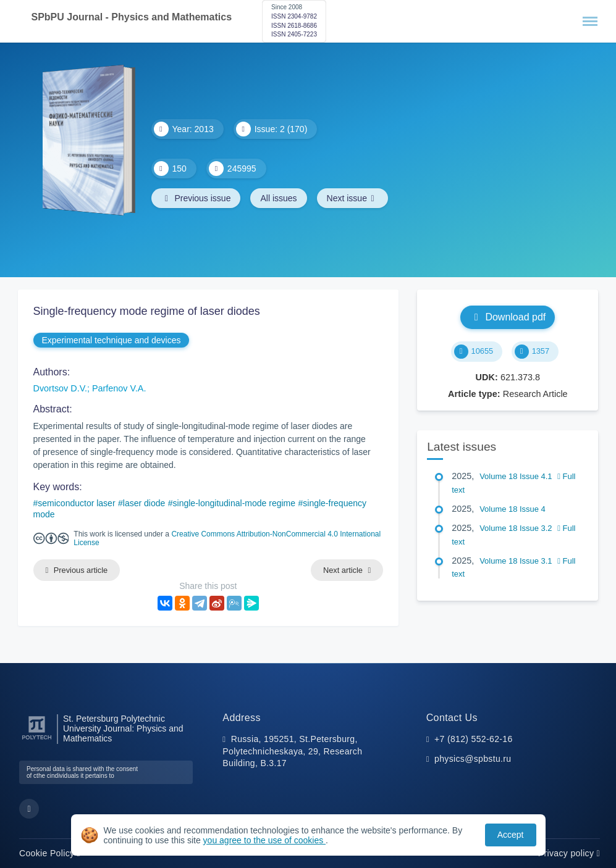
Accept (511, 835)
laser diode (144, 503)
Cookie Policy (50, 853)
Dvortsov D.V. (60, 388)
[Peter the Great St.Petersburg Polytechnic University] (37, 740)
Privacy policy (569, 853)
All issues (278, 198)
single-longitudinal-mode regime (234, 503)
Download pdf (508, 317)
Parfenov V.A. (119, 388)
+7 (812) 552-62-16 (474, 739)
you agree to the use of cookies (264, 840)
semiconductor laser (76, 503)
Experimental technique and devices (112, 340)
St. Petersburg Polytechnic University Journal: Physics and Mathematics (123, 729)
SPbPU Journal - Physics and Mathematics (132, 17)
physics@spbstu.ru (473, 759)
